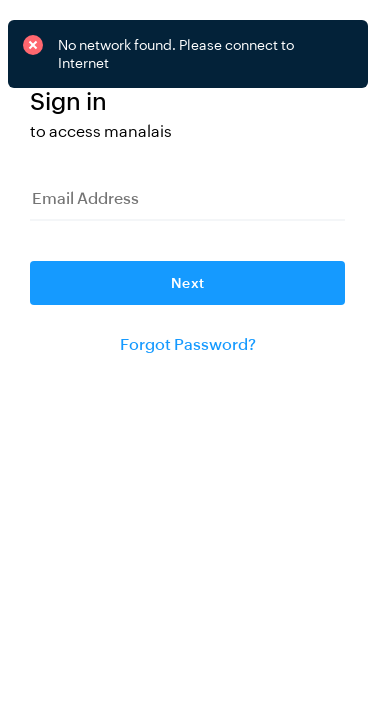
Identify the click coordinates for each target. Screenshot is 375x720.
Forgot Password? (188, 344)
